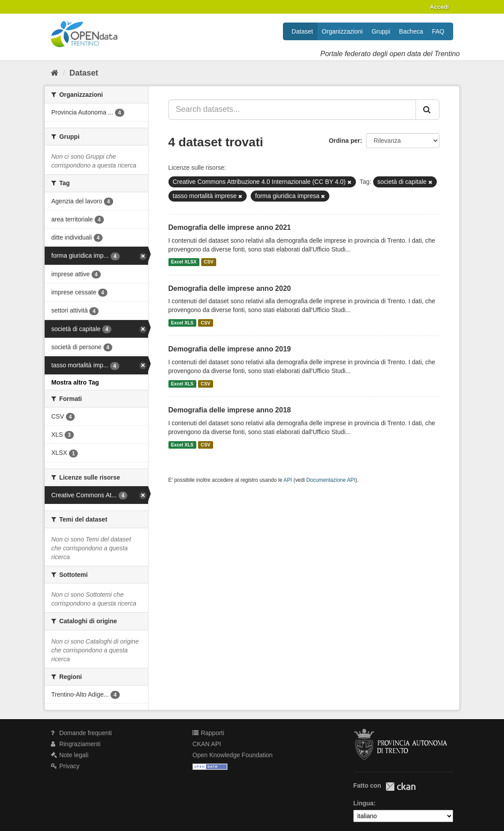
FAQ (438, 31)
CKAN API (207, 744)
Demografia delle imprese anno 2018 (230, 410)
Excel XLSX (184, 262)
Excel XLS (182, 323)
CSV (209, 262)
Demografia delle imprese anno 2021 (230, 227)
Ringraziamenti (76, 744)
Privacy (65, 766)
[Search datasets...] (292, 110)
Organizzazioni (342, 31)
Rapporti (208, 733)
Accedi (439, 7)
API (288, 480)
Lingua (363, 803)
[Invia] (428, 110)
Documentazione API (331, 480)
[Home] (55, 73)
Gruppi (381, 31)
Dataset (302, 31)
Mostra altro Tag (75, 382)
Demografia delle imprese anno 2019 (230, 349)
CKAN (401, 787)
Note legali (70, 755)
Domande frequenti (81, 733)
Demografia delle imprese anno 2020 (230, 288)
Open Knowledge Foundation (232, 755)
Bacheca (411, 31)
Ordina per (345, 141)
